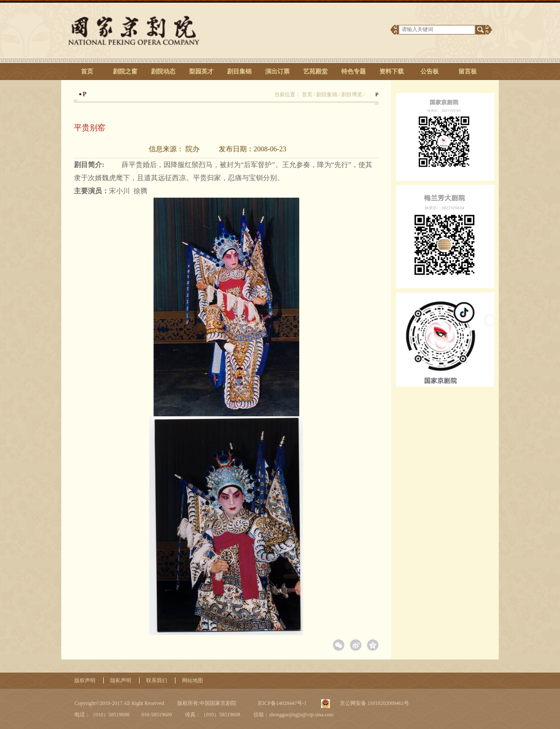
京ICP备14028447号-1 (281, 703)
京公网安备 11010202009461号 (374, 703)
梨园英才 (201, 72)
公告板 (430, 72)
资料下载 (392, 72)
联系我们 (157, 680)
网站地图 (192, 680)
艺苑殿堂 (315, 72)
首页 (87, 72)
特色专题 (353, 72)
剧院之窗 (125, 72)
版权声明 (85, 680)
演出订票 (277, 72)
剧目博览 (352, 94)
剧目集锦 (239, 72)
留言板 (468, 72)
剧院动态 (163, 72)
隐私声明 (121, 680)
